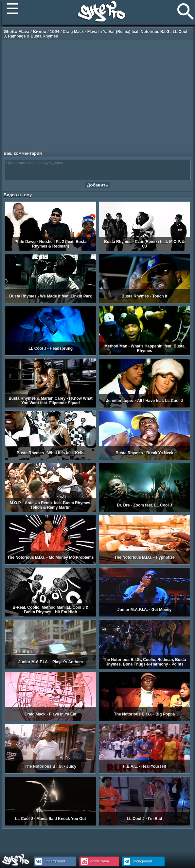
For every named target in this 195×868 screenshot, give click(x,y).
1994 (54, 32)
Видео (40, 32)
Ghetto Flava (17, 32)
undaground (137, 861)
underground (49, 861)
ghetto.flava (94, 861)
